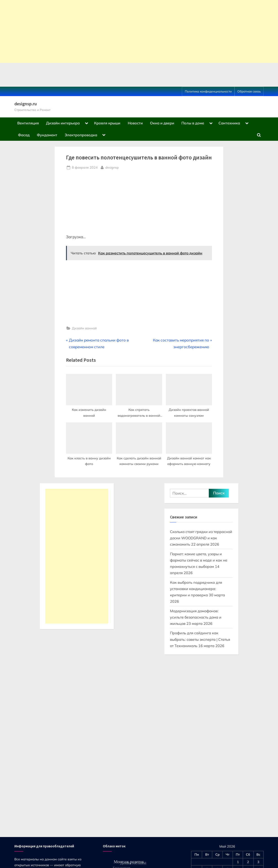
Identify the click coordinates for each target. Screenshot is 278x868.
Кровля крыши (107, 123)
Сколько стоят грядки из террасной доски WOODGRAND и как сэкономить (201, 538)
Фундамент (47, 135)
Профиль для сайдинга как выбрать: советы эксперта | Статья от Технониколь (200, 639)
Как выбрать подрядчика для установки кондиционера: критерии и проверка (196, 589)
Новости (135, 123)
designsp (112, 167)
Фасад (24, 135)
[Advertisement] (135, 31)
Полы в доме (193, 123)
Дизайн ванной (84, 328)
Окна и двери (162, 123)
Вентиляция (28, 123)
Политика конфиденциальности (208, 91)
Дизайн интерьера (63, 123)
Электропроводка (81, 135)
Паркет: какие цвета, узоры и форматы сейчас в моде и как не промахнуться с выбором (199, 560)
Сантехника (229, 123)
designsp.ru (26, 104)
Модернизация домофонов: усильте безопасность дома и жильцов (196, 617)
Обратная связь (249, 91)
